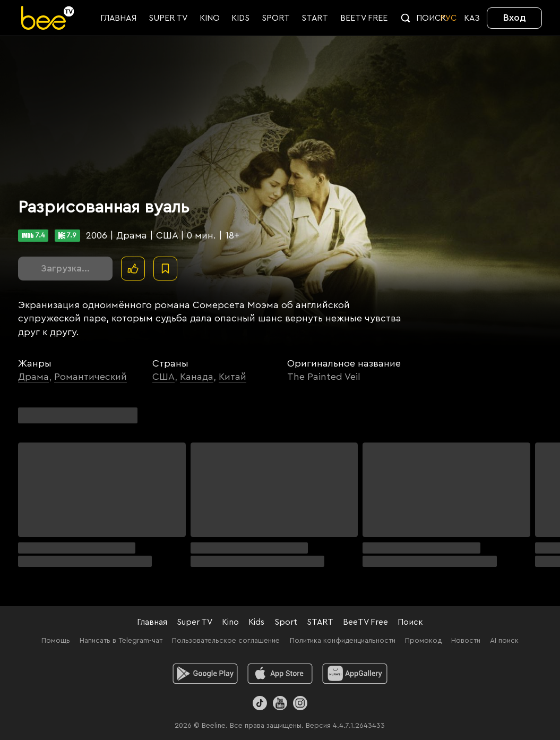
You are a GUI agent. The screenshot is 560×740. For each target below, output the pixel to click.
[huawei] (355, 674)
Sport (286, 622)
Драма (33, 377)
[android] (205, 674)
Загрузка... (65, 268)
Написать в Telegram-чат (121, 641)
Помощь (56, 641)
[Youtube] (280, 703)
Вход (515, 18)
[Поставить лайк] (133, 269)
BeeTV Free (365, 622)
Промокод (423, 641)
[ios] (280, 674)
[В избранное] (165, 269)
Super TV (195, 622)
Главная (152, 622)
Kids (256, 622)
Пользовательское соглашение (226, 641)
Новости (466, 641)
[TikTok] (260, 703)
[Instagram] (300, 703)
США (163, 377)
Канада (197, 377)
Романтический (91, 377)
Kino (230, 622)
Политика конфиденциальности (343, 641)
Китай (232, 377)
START (320, 622)
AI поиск (504, 641)
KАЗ (472, 18)
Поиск (410, 622)
